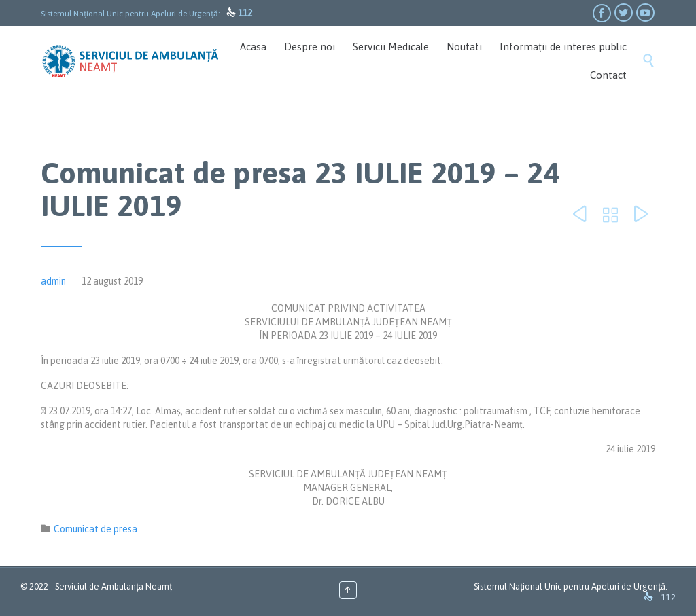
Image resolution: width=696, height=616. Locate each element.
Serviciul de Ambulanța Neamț (114, 586)
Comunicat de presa (95, 529)
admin (53, 281)
